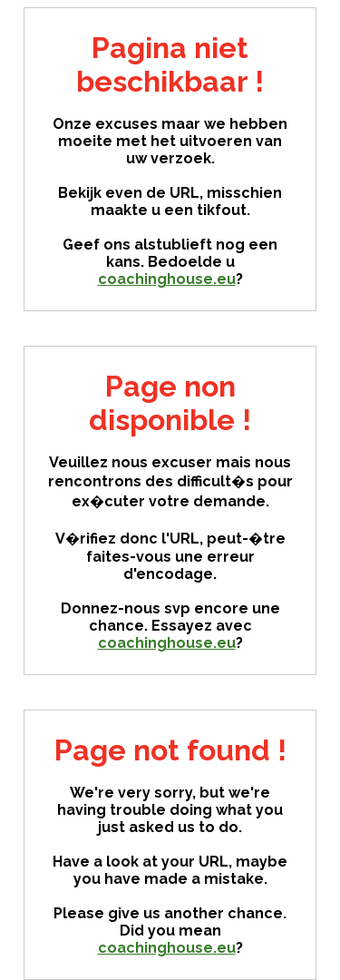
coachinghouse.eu (167, 279)
